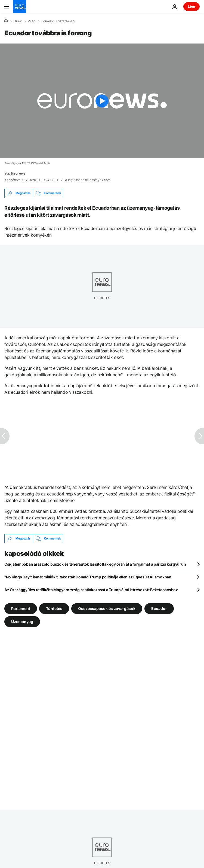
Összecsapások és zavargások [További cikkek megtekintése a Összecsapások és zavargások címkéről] (107, 608)
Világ (32, 21)
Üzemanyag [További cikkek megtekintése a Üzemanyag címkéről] (22, 621)
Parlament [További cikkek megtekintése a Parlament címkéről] (21, 608)
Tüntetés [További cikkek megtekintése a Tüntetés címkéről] (54, 608)
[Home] (6, 21)
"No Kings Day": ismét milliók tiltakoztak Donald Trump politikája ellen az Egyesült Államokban (88, 577)
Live (191, 6)
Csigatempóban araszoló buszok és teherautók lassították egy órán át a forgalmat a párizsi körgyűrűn (95, 564)
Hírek (18, 21)
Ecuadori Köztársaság (58, 21)
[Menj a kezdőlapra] (20, 7)
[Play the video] (102, 101)
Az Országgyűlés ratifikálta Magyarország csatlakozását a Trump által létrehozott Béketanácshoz (91, 590)
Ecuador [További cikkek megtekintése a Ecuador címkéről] (159, 608)
